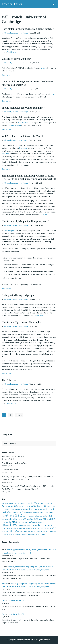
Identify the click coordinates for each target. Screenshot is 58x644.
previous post (10, 231)
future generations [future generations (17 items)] (30, 516)
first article (23, 148)
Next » (19, 415)
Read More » (12, 52)
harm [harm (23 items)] (49, 516)
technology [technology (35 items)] (21, 534)
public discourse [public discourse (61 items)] (44, 525)
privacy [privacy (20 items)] (30, 525)
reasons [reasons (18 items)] (29, 528)
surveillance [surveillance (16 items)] (10, 534)
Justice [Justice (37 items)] (22, 519)
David (4, 600)
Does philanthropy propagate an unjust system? (28, 29)
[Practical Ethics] (12, 4)
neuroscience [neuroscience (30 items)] (39, 522)
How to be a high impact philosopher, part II (26, 221)
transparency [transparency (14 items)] (32, 535)
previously (6, 154)
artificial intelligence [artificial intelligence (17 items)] (45, 503)
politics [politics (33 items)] (22, 525)
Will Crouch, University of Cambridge (16, 33)
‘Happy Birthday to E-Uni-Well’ (13, 456)
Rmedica (5, 584)
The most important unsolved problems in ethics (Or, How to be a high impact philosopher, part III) (29, 177)
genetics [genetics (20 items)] (41, 516)
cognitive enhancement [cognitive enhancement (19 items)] (13, 509)
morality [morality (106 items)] (10, 522)
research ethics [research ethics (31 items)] (49, 528)
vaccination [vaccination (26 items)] (43, 534)
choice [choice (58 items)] (41, 506)
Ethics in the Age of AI (16, 600)
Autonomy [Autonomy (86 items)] (10, 506)
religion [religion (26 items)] (37, 528)
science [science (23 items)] (26, 531)
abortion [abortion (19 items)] (6, 503)
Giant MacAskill (23, 123)
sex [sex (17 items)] (33, 531)
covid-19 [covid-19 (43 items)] (17, 512)
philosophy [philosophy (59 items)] (9, 525)
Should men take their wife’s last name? (23, 108)
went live (43, 68)
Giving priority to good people (18, 295)
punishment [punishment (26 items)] (19, 528)
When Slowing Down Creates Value (15, 463)
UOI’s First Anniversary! (10, 470)
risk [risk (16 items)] (20, 531)
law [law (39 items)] (30, 519)
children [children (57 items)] (30, 506)
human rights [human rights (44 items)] (9, 519)
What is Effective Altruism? (16, 59)
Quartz (53, 94)
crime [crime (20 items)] (27, 512)
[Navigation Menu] (53, 4)
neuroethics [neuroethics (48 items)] (25, 522)
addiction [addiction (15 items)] (14, 503)
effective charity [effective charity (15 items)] (36, 513)
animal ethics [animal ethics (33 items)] (30, 503)
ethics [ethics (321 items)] (14, 515)
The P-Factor (9, 380)
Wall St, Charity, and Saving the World (22, 136)
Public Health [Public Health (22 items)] (7, 528)
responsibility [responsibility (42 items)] (9, 531)
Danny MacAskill (15, 125)
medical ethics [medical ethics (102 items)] (45, 519)
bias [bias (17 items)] (21, 506)
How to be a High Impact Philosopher (22, 322)
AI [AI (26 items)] (20, 503)
